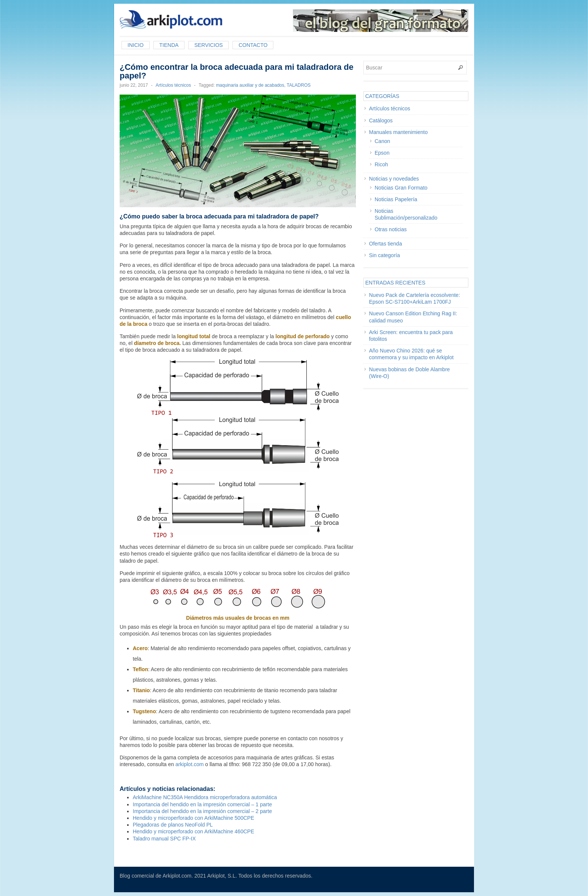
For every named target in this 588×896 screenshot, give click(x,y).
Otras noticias (391, 229)
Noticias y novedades (394, 179)
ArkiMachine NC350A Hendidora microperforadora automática (205, 797)
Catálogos (381, 120)
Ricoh (381, 164)
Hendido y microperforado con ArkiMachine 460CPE (193, 831)
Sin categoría (385, 255)
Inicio (136, 45)
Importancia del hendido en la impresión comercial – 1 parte (202, 804)
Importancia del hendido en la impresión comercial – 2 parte (202, 811)
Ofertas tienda (385, 244)
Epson (382, 153)
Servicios (208, 45)
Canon (382, 141)
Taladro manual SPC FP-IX (164, 839)
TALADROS (298, 85)
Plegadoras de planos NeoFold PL (173, 825)
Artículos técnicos (173, 85)
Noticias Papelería (396, 199)
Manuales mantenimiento (398, 132)
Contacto (253, 45)
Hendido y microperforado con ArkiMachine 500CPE (193, 818)
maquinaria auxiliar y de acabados (250, 85)
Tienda (169, 45)
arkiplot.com (190, 764)
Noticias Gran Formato (401, 188)
